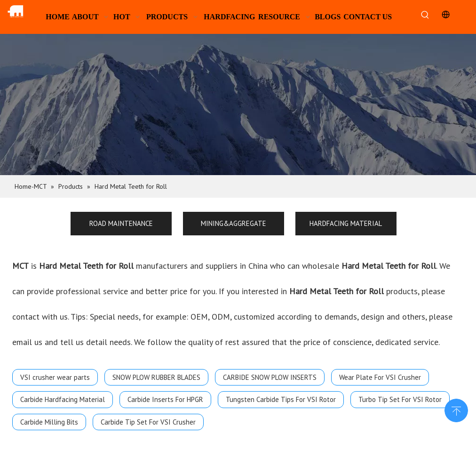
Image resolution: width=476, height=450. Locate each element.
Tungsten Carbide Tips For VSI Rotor (281, 399)
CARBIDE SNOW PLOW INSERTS (270, 377)
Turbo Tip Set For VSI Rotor (400, 399)
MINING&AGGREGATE (234, 223)
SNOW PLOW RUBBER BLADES (156, 377)
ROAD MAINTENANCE (121, 223)
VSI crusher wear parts (55, 377)
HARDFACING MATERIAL (346, 223)
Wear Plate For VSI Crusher (380, 377)
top (456, 410)
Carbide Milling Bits (49, 422)
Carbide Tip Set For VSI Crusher (148, 422)
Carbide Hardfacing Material (63, 399)
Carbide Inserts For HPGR (165, 399)
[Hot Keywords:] (425, 15)
